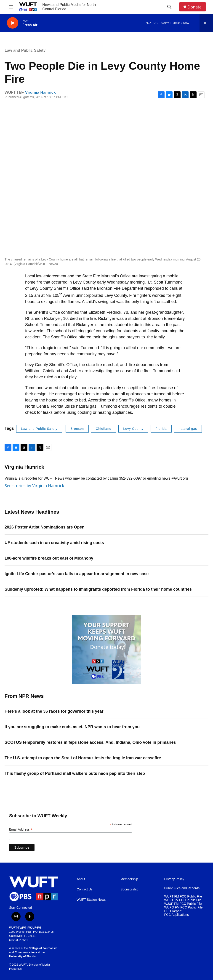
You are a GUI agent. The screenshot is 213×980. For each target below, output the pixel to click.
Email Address (21, 830)
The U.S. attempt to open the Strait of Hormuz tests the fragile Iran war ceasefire (83, 758)
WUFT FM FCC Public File (183, 896)
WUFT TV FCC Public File (183, 900)
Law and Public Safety (25, 50)
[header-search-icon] (169, 7)
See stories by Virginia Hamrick (34, 486)
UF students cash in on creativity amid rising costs (54, 543)
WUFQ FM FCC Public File (184, 907)
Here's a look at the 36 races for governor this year (54, 711)
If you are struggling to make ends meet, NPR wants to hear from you (72, 727)
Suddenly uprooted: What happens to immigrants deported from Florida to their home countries (98, 589)
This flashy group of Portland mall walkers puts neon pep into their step (75, 773)
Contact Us (85, 889)
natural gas (188, 429)
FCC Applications (177, 915)
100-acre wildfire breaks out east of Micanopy (49, 558)
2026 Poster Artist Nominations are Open (44, 527)
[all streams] (206, 23)
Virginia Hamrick (40, 92)
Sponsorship (129, 889)
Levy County (133, 429)
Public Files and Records (182, 888)
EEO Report (173, 911)
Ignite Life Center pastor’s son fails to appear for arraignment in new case (77, 574)
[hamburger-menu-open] (11, 7)
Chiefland (104, 429)
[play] (13, 23)
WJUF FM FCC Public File (183, 904)
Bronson (77, 429)
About (81, 879)
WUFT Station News (91, 900)
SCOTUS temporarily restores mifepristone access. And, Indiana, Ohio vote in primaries (90, 742)
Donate (194, 7)
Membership (129, 879)
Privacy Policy (174, 879)
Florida (161, 429)
